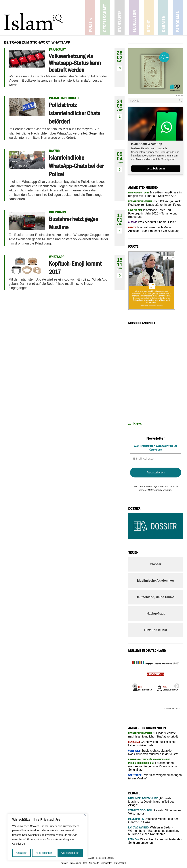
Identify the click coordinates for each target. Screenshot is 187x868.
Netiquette (94, 863)
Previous (134, 685)
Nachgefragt (155, 614)
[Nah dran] (85, 815)
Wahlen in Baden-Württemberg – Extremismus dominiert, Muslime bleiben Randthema (153, 831)
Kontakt (65, 863)
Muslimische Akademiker (156, 581)
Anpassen (21, 853)
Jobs (85, 863)
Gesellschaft (105, 17)
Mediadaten (107, 863)
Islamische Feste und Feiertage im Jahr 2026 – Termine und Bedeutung (153, 213)
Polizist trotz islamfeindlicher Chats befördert (74, 113)
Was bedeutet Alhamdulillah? (152, 222)
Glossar (155, 564)
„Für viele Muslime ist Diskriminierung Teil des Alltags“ (151, 802)
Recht (149, 17)
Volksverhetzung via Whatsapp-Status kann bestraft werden (75, 63)
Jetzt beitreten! (156, 169)
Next (176, 685)
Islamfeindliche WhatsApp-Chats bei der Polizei (76, 166)
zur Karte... (136, 424)
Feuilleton (134, 17)
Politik (90, 17)
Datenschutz (120, 863)
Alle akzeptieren (70, 853)
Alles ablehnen (44, 853)
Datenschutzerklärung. (160, 490)
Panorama (178, 17)
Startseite (120, 17)
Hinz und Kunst (156, 630)
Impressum (75, 863)
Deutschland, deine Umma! (156, 597)
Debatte (163, 17)
